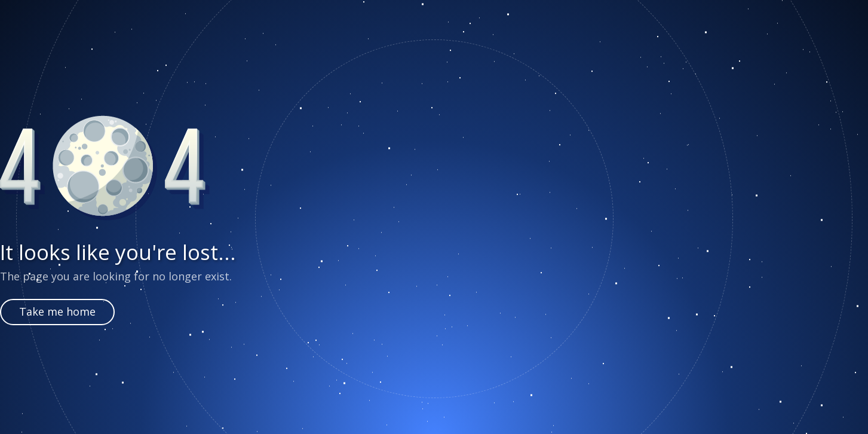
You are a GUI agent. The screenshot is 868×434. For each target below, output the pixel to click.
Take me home (57, 311)
